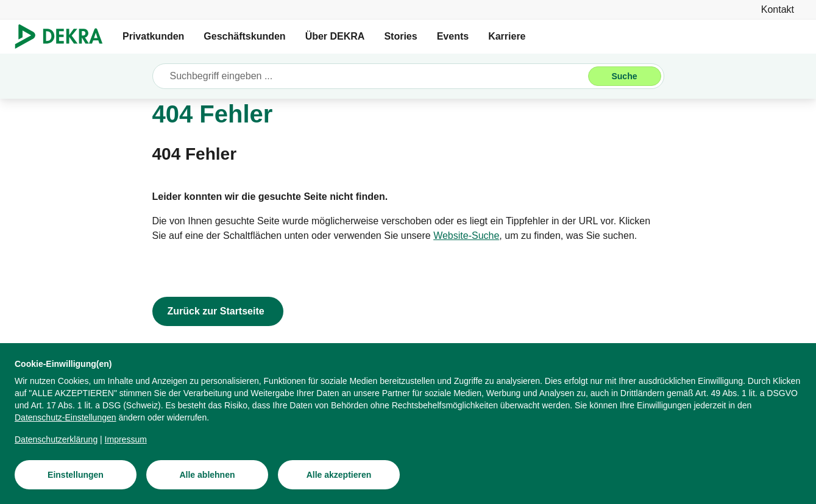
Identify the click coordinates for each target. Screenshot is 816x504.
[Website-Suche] (466, 236)
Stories (400, 36)
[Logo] (64, 37)
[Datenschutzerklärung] (56, 439)
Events (453, 36)
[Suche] (625, 76)
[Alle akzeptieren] (339, 475)
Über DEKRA (335, 36)
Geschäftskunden (244, 36)
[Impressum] (126, 439)
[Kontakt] (778, 9)
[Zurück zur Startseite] (218, 311)
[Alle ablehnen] (207, 475)
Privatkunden (153, 36)
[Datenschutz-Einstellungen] (66, 417)
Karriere (507, 36)
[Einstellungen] (76, 475)
